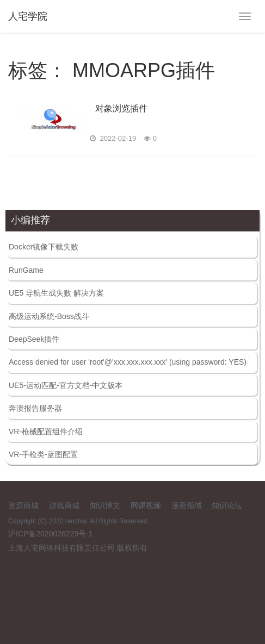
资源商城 (23, 505)
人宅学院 (28, 16)
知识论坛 (227, 505)
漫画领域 (187, 505)
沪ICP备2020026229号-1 (51, 534)
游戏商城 (64, 505)
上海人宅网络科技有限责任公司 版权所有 (78, 548)
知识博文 (105, 505)
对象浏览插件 (121, 108)
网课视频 (146, 505)
